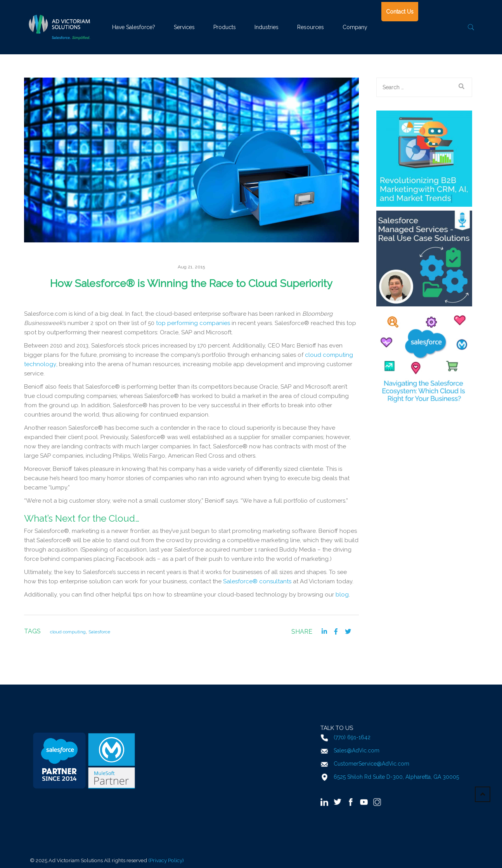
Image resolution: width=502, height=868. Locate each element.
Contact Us (400, 12)
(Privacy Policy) (166, 860)
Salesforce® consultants (257, 581)
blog (342, 595)
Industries (267, 27)
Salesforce (99, 632)
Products (225, 27)
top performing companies (193, 323)
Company (355, 27)
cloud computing (68, 632)
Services (184, 27)
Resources (311, 27)
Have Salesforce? (134, 27)
